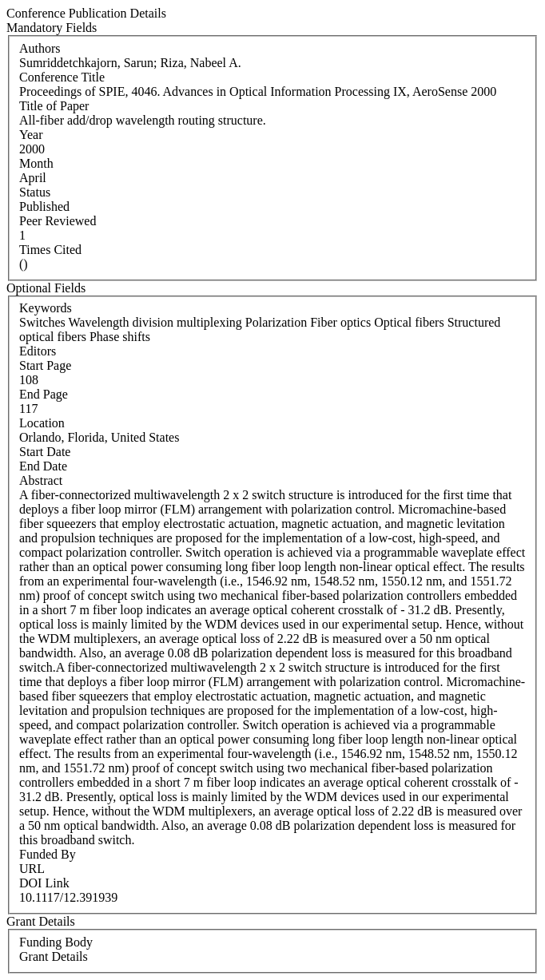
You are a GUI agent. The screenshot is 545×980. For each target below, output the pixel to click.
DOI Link (44, 883)
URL (32, 869)
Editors (38, 351)
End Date (43, 466)
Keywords (46, 308)
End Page (44, 394)
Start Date (45, 452)
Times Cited (50, 250)
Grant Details (54, 956)
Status (35, 192)
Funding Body (56, 942)
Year (31, 135)
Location (42, 423)
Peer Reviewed (58, 221)
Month (36, 163)
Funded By (48, 854)
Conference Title (62, 77)
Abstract (41, 480)
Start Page (45, 365)
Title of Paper (54, 106)
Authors (40, 48)
